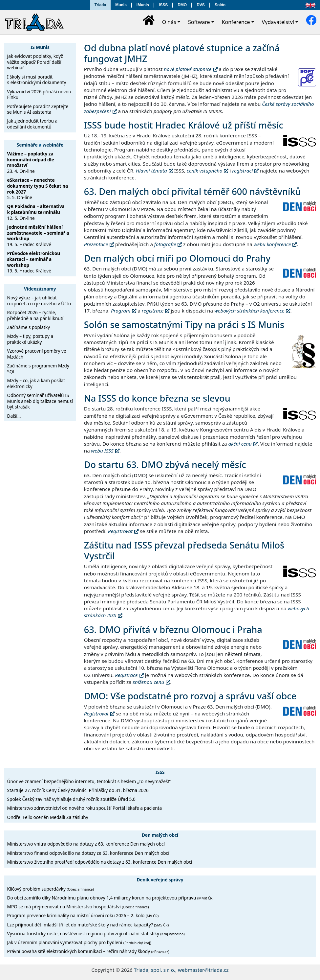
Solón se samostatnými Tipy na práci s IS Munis (184, 325)
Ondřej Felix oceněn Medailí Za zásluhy (48, 817)
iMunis (143, 5)
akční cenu (240, 444)
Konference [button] (236, 22)
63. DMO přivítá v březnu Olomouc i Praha (173, 630)
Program (121, 311)
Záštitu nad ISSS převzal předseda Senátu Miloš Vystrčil (184, 550)
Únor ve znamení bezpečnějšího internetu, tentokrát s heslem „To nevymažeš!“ (89, 781)
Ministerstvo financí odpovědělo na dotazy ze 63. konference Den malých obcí (88, 853)
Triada (100, 5)
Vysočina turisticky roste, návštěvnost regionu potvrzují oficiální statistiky (96, 933)
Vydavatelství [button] (278, 22)
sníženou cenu (149, 682)
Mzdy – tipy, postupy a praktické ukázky (30, 339)
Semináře (27, 145)
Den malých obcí (160, 835)
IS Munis (40, 47)
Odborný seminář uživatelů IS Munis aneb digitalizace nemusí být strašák (40, 401)
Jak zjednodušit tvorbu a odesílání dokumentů (32, 124)
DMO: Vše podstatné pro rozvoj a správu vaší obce (190, 696)
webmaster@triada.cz (203, 970)
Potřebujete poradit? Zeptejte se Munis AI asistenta (38, 109)
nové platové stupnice (188, 69)
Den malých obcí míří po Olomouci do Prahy (177, 258)
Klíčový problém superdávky (51, 889)
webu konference (272, 244)
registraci (242, 171)
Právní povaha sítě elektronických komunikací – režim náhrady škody (88, 951)
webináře (53, 145)
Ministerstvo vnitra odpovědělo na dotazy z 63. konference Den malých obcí (86, 844)
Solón (220, 5)
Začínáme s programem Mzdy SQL (38, 369)
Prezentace (96, 244)
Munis (121, 5)
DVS (201, 5)
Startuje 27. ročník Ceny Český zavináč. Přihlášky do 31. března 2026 (78, 790)
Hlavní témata (151, 171)
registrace (153, 311)
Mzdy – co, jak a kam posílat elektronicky (36, 383)
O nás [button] (169, 22)
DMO (182, 5)
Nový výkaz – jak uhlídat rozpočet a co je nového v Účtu (39, 301)
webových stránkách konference (249, 311)
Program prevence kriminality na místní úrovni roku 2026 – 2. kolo (83, 915)
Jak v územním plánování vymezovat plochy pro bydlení (79, 942)
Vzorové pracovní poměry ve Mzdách (37, 354)
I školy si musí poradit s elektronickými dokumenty (37, 80)
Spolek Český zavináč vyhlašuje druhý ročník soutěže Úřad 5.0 (71, 799)
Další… (14, 416)
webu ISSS (102, 451)
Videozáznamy (40, 289)
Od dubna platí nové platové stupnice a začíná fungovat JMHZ (182, 53)
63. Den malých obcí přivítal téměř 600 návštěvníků (192, 191)
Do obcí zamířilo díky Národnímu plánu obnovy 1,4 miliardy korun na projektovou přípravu (110, 898)
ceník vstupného (205, 171)
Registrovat (120, 531)
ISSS (163, 5)
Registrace (126, 675)
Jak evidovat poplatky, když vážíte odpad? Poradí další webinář (35, 62)
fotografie (165, 244)
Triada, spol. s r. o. (155, 970)
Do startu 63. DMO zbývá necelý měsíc (165, 465)
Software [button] (199, 22)
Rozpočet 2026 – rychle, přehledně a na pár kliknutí (35, 315)
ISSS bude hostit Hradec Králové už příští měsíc (184, 125)
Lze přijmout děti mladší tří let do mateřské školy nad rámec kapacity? (88, 925)
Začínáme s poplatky (29, 327)
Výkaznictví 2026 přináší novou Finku (39, 94)
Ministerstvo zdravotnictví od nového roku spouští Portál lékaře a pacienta (85, 808)
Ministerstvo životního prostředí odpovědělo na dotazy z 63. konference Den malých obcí (100, 862)
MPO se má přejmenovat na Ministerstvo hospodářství (78, 907)
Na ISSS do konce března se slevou (157, 398)
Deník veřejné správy (160, 880)
